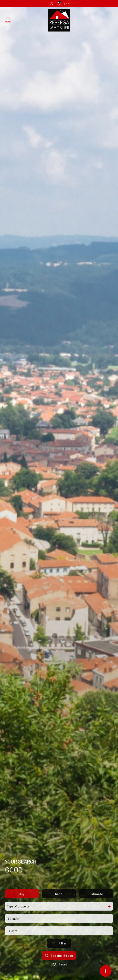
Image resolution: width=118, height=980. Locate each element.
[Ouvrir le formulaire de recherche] (59, 956)
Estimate (96, 906)
